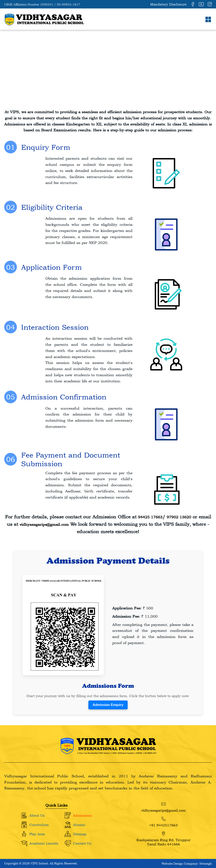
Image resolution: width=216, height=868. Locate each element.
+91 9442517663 (163, 822)
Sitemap (80, 834)
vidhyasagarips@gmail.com (44, 524)
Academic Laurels (44, 843)
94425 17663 (150, 517)
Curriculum (39, 825)
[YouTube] (201, 4)
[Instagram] (210, 4)
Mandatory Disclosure (168, 4)
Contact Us (82, 843)
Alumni (79, 825)
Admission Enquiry (108, 705)
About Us (37, 815)
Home (13, 72)
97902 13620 (179, 517)
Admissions (82, 815)
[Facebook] (193, 4)
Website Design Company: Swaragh (187, 863)
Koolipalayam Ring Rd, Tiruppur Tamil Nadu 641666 (163, 839)
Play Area (37, 834)
